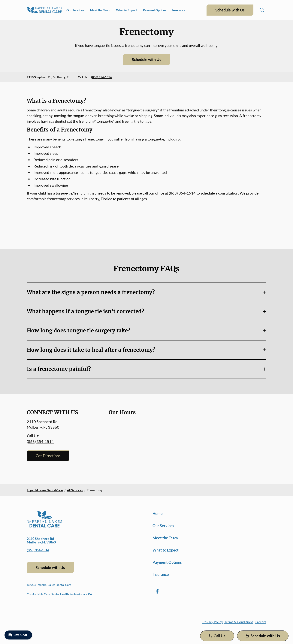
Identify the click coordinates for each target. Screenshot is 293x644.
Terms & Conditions (239, 622)
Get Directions (48, 456)
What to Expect (127, 10)
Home (158, 513)
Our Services (75, 10)
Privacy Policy (213, 622)
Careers (260, 622)
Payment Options (155, 10)
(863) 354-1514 (101, 77)
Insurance (179, 10)
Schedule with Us (230, 10)
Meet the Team (100, 10)
